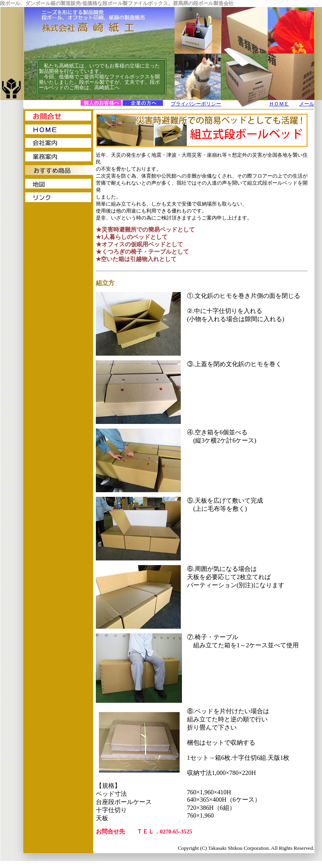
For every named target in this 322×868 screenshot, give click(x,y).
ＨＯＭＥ (279, 104)
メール (307, 104)
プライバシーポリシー (196, 104)
